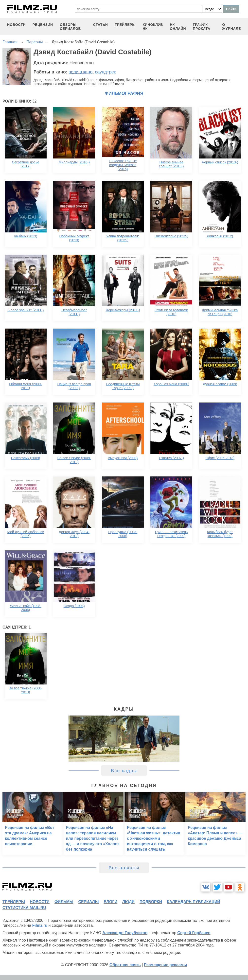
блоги (110, 902)
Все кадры (124, 771)
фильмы (64, 902)
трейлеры (125, 25)
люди (128, 902)
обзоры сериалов (71, 27)
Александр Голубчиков (125, 933)
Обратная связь (125, 965)
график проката (202, 27)
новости (16, 25)
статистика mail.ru (24, 908)
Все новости (124, 868)
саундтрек (105, 72)
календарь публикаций (194, 902)
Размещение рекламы (166, 965)
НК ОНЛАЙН (178, 27)
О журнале (231, 27)
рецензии (43, 25)
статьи (101, 25)
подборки (151, 902)
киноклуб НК (153, 27)
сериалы (88, 902)
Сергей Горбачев (194, 933)
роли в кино (81, 72)
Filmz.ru (40, 925)
